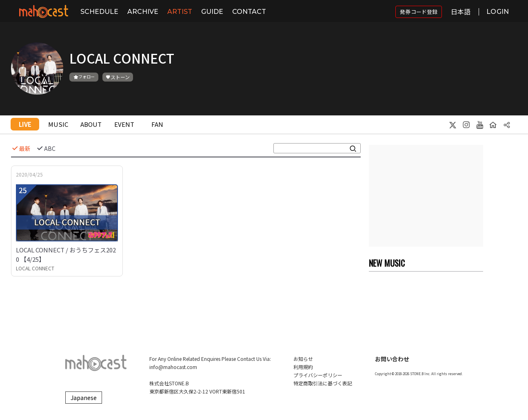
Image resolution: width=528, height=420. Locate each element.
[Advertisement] (426, 196)
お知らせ (303, 359)
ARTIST (180, 12)
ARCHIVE (143, 12)
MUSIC (58, 124)
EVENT (124, 124)
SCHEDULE (99, 12)
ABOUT (91, 124)
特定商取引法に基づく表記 (323, 383)
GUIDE (212, 12)
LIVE (25, 124)
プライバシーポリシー (318, 375)
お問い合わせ (392, 359)
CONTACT (249, 12)
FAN (157, 124)
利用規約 (303, 367)
